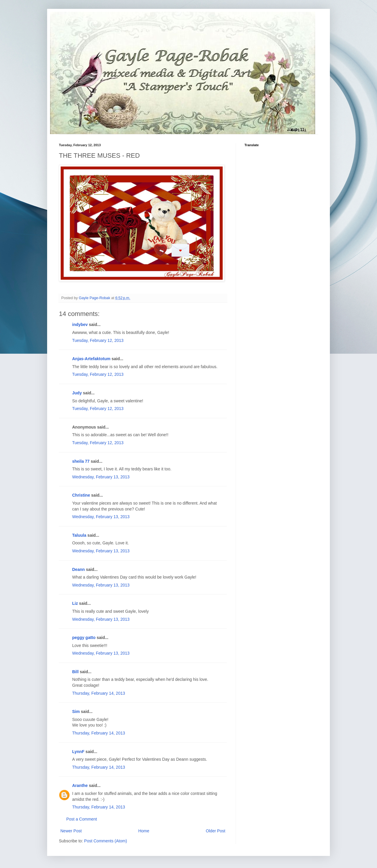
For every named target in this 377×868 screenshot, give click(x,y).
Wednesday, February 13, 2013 (101, 477)
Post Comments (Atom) (106, 841)
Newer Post (71, 831)
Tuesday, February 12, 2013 (98, 340)
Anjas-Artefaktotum (91, 359)
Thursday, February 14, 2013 (99, 693)
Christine (81, 495)
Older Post (216, 831)
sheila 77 (81, 461)
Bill (75, 672)
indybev (80, 325)
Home (144, 831)
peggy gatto (84, 638)
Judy (77, 393)
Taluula (79, 535)
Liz (75, 603)
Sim (76, 711)
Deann (78, 569)
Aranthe (80, 785)
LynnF (78, 752)
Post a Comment (82, 819)
